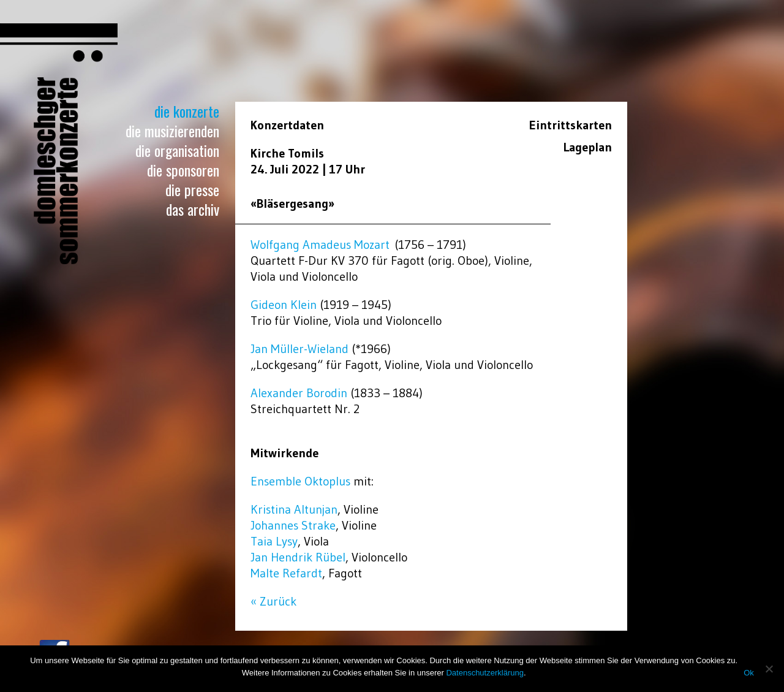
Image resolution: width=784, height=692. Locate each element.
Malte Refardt (286, 573)
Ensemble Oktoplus (300, 481)
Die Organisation (177, 150)
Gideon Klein (284, 305)
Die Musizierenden (172, 131)
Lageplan (588, 147)
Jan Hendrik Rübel (298, 557)
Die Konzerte (187, 111)
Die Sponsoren (183, 170)
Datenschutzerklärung (484, 673)
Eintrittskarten (571, 125)
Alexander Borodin (299, 393)
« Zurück (273, 601)
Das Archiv (193, 209)
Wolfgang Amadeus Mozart (320, 245)
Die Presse (192, 189)
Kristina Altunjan (294, 509)
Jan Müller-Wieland (300, 349)
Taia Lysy (274, 541)
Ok (749, 673)
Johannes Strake (293, 525)
